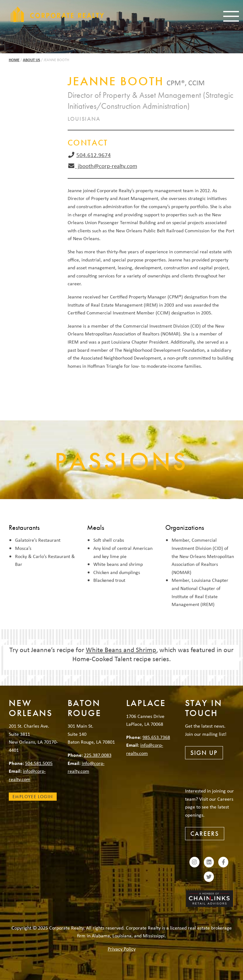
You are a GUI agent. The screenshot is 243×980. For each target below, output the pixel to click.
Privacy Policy (122, 949)
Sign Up (204, 753)
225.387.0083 (98, 755)
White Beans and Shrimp (121, 649)
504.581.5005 (39, 763)
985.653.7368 (156, 737)
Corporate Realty (57, 14)
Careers (205, 834)
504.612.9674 (94, 155)
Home (14, 60)
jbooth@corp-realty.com (106, 166)
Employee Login (33, 797)
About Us (31, 60)
